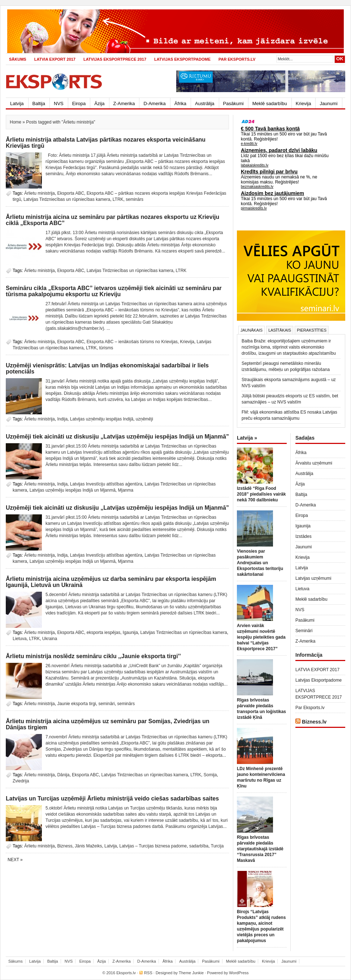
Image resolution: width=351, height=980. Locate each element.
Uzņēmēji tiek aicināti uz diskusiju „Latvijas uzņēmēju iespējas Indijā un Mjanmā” (117, 437)
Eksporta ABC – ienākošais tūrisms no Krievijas (132, 342)
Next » (15, 860)
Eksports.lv (126, 973)
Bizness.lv (314, 722)
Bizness (65, 846)
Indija (62, 419)
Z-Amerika (124, 103)
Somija (210, 775)
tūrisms (106, 348)
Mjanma (126, 490)
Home (16, 122)
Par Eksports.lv (237, 59)
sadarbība (199, 846)
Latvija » (247, 438)
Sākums (18, 59)
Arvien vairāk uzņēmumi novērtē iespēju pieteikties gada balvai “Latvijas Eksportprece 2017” (261, 637)
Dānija (63, 775)
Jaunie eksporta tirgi (76, 704)
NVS (59, 103)
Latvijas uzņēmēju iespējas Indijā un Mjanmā (73, 490)
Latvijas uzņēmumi (313, 578)
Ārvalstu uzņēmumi (314, 463)
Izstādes (304, 536)
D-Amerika (154, 103)
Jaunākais (252, 330)
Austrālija (205, 103)
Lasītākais (280, 330)
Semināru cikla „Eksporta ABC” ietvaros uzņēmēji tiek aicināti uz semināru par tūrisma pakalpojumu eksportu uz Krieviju (114, 291)
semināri (106, 704)
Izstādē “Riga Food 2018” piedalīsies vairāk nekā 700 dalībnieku (261, 494)
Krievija (304, 103)
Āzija (99, 103)
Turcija (217, 846)
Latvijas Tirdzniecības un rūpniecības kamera (67, 199)
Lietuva (20, 639)
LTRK (118, 199)
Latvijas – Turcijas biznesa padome (153, 846)
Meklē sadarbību (270, 103)
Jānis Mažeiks (88, 846)
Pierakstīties (312, 330)
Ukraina (50, 639)
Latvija (17, 103)
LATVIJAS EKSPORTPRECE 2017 (115, 59)
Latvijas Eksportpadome (182, 59)
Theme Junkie (191, 973)
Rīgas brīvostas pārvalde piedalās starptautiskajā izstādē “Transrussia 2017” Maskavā (260, 849)
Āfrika (180, 103)
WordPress (239, 973)
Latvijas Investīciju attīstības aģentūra (106, 484)
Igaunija (130, 633)
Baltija (39, 103)
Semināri (304, 631)
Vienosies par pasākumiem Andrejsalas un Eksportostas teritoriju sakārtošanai (260, 563)
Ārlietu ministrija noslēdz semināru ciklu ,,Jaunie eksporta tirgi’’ (93, 656)
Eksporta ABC (71, 193)
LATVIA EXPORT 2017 (55, 59)
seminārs (135, 199)
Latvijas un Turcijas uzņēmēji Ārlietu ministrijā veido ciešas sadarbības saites (112, 798)
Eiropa (79, 103)
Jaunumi (328, 103)
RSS (148, 973)
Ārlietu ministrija (40, 193)
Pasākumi (233, 103)
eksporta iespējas (103, 633)
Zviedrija (21, 781)
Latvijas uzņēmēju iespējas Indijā (102, 419)
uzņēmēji (144, 419)
